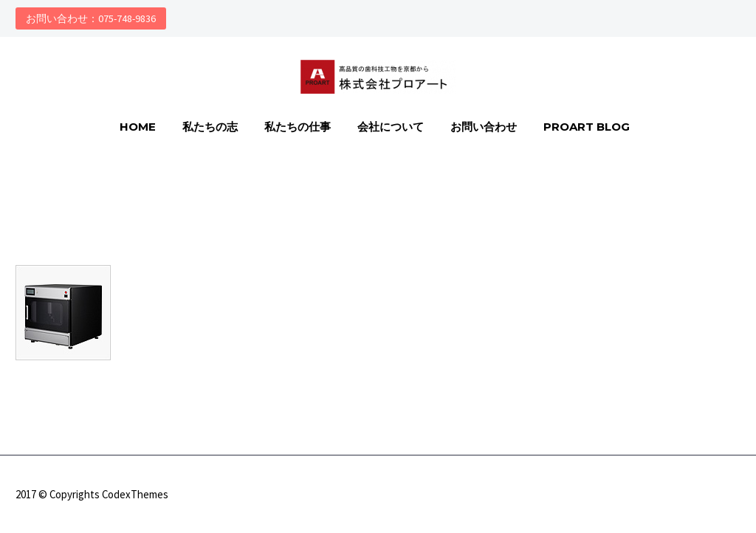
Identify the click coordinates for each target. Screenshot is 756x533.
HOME (138, 127)
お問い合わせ (484, 127)
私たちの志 (210, 127)
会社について (391, 127)
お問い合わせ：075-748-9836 (91, 18)
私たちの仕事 (298, 127)
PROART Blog (587, 127)
